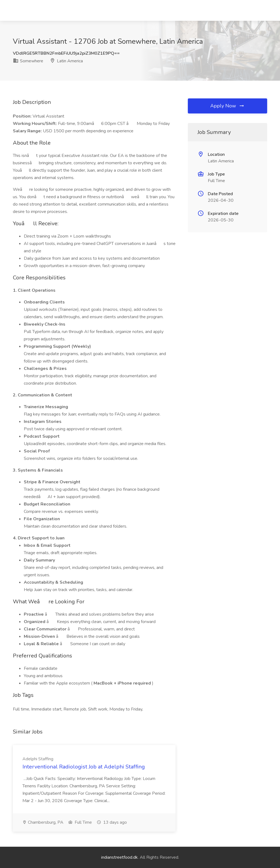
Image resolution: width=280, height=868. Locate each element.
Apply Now (227, 106)
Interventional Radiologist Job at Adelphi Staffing (84, 767)
